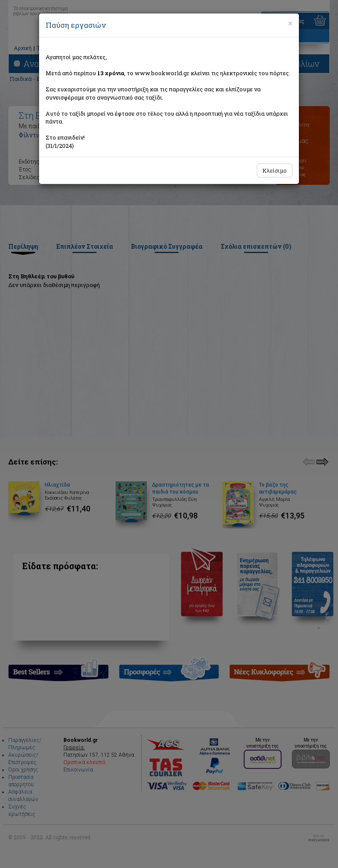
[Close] (290, 23)
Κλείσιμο (275, 170)
